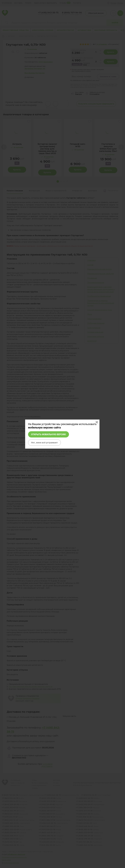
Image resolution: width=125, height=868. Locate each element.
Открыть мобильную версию (49, 434)
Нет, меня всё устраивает (44, 443)
